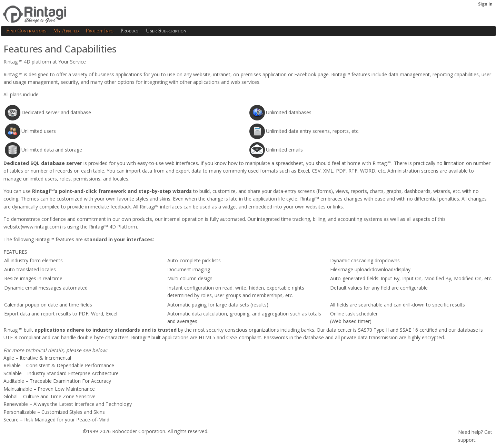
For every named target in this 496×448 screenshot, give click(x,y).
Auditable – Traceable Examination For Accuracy (57, 381)
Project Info (100, 31)
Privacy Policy (61, 442)
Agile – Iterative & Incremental (37, 358)
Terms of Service (22, 442)
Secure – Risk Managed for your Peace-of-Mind (56, 420)
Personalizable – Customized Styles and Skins (54, 412)
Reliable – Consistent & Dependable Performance (59, 365)
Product (130, 31)
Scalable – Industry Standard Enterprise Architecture (61, 373)
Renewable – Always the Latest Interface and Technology (68, 404)
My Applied (66, 31)
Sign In (485, 4)
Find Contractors (26, 31)
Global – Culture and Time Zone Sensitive (49, 396)
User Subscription (166, 31)
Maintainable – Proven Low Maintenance (49, 389)
